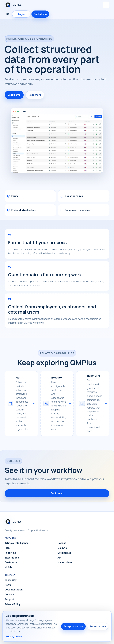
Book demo (40, 14)
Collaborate (64, 553)
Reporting (10, 553)
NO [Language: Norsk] (8, 14)
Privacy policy (14, 636)
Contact (9, 594)
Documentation (14, 590)
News (8, 585)
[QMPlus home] (33, 5)
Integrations (12, 558)
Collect (62, 543)
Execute (62, 548)
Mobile (8, 567)
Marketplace (65, 562)
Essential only (98, 626)
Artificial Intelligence (17, 543)
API (59, 558)
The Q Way (11, 580)
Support (9, 599)
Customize (11, 562)
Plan (7, 548)
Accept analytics (73, 626)
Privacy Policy (13, 604)
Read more (35, 95)
